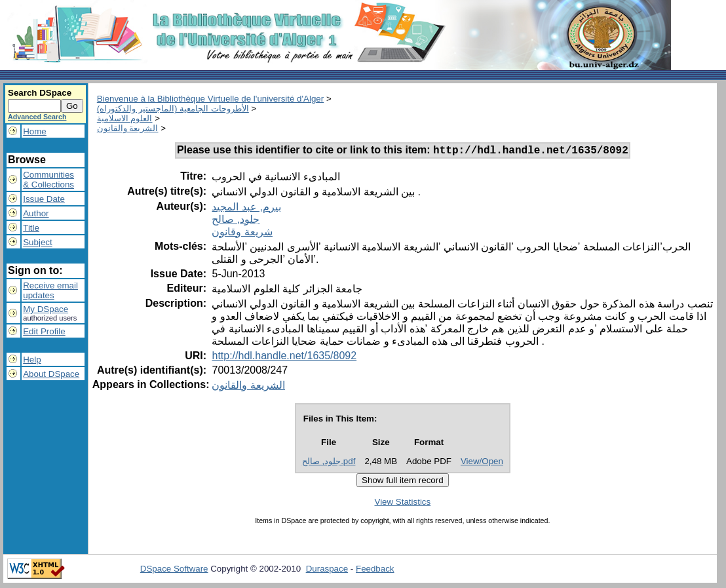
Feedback (375, 571)
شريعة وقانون (242, 234)
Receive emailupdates (50, 290)
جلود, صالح (236, 221)
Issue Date (44, 199)
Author (36, 213)
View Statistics (403, 504)
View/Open (482, 463)
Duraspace (327, 571)
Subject (37, 242)
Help (32, 360)
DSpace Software (174, 571)
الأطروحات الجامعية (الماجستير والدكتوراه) (173, 108)
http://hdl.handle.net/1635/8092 (284, 358)
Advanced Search (37, 117)
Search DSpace (40, 93)
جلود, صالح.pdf (329, 463)
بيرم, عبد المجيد (246, 209)
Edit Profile (44, 331)
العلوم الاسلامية (125, 118)
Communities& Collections (48, 180)
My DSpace (46, 309)
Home (35, 131)
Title (31, 228)
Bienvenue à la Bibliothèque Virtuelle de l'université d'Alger (210, 99)
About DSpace (51, 374)
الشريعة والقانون (128, 128)
